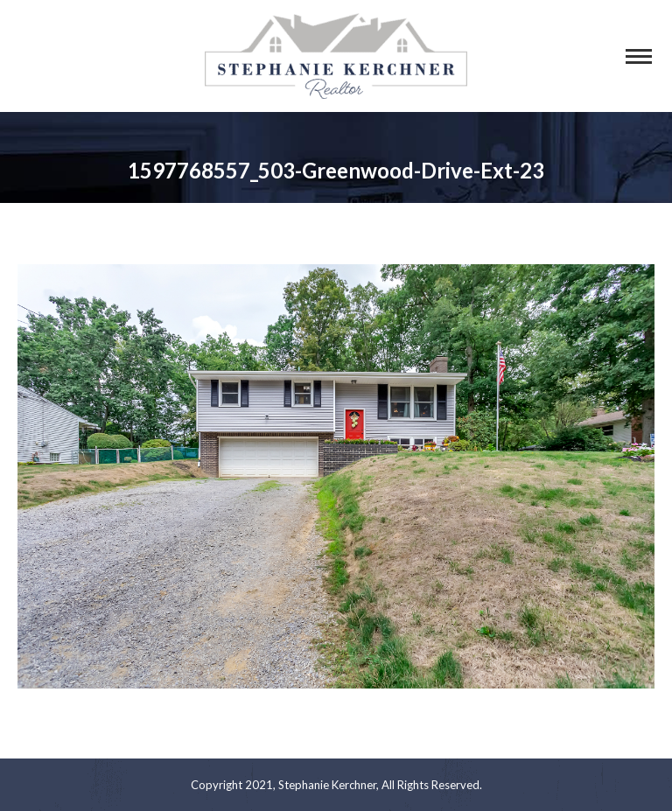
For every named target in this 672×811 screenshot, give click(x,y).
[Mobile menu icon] (639, 56)
